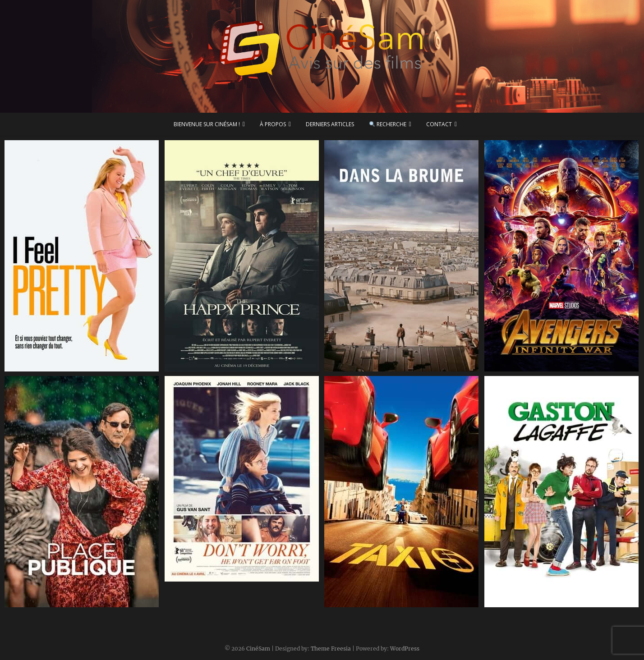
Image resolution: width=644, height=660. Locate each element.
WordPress (405, 649)
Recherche (388, 124)
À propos (273, 124)
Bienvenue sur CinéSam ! (207, 124)
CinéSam (258, 649)
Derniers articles (330, 124)
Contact (439, 124)
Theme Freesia (331, 649)
